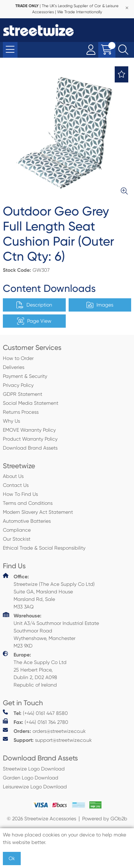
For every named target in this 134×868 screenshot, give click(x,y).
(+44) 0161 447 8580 (35, 713)
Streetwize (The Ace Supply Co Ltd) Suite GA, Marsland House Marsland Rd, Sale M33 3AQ (49, 591)
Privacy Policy (18, 385)
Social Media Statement (31, 403)
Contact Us (16, 485)
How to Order (18, 358)
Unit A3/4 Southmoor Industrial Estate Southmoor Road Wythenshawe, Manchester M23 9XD (51, 630)
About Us (13, 476)
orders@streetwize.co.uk (44, 731)
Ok (12, 858)
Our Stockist (17, 539)
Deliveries (14, 367)
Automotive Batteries (27, 521)
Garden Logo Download (31, 778)
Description (34, 305)
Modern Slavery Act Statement (38, 512)
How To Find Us (20, 494)
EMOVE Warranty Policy (29, 430)
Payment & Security (25, 376)
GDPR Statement (23, 394)
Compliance (17, 530)
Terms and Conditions (28, 503)
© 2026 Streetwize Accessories (41, 819)
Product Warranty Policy (30, 439)
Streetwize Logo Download (34, 769)
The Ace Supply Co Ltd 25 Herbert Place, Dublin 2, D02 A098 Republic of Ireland (35, 669)
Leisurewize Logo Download (35, 787)
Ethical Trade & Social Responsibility (44, 548)
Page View (34, 321)
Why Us (11, 421)
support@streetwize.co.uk (47, 740)
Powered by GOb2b (105, 819)
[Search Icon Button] (123, 50)
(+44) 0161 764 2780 (36, 722)
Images (100, 305)
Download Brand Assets (30, 448)
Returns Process (21, 412)
